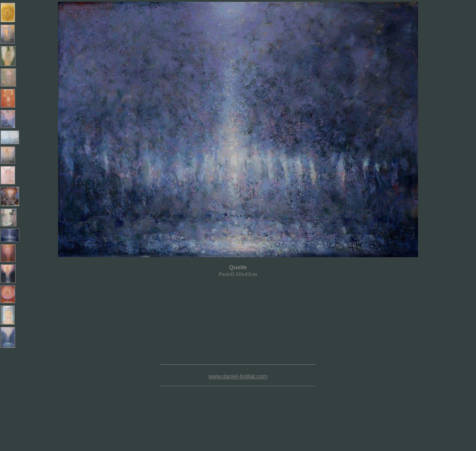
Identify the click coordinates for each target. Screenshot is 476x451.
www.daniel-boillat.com (238, 376)
